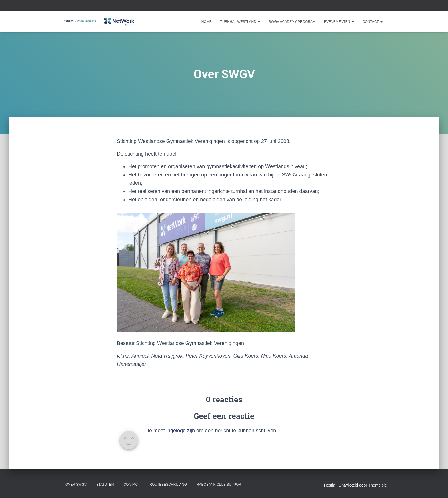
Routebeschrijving (168, 485)
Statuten (105, 485)
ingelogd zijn (181, 431)
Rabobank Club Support (220, 485)
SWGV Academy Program (292, 22)
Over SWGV (76, 485)
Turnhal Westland (240, 22)
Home (207, 22)
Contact (373, 22)
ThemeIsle (378, 485)
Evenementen (339, 22)
